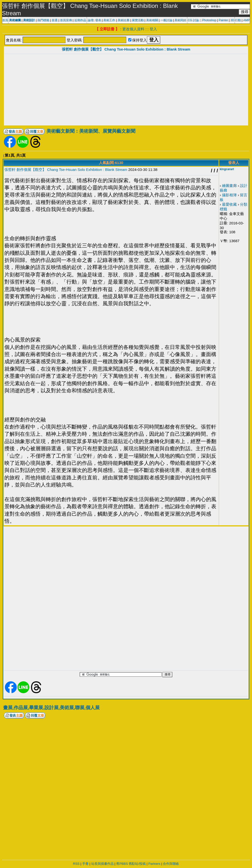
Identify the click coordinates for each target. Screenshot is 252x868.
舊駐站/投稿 (137, 864)
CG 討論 (193, 20)
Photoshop (209, 20)
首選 (55, 20)
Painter (223, 20)
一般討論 (166, 20)
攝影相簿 (229, 195)
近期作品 (80, 20)
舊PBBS (122, 864)
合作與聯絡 (171, 864)
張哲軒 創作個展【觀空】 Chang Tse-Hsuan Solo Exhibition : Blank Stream (126, 49)
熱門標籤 (43, 20)
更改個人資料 (133, 29)
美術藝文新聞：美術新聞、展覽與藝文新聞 (91, 131)
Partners (154, 864)
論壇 (91, 20)
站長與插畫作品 (102, 864)
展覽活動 (138, 20)
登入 (153, 29)
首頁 (5, 20)
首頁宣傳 (66, 20)
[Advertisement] (126, 90)
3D (232, 20)
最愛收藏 (229, 204)
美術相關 (152, 20)
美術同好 (180, 20)
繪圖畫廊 (229, 186)
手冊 (85, 864)
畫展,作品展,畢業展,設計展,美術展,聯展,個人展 (51, 708)
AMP (247, 20)
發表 (98, 20)
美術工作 (109, 20)
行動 (238, 20)
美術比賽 (124, 20)
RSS (76, 864)
